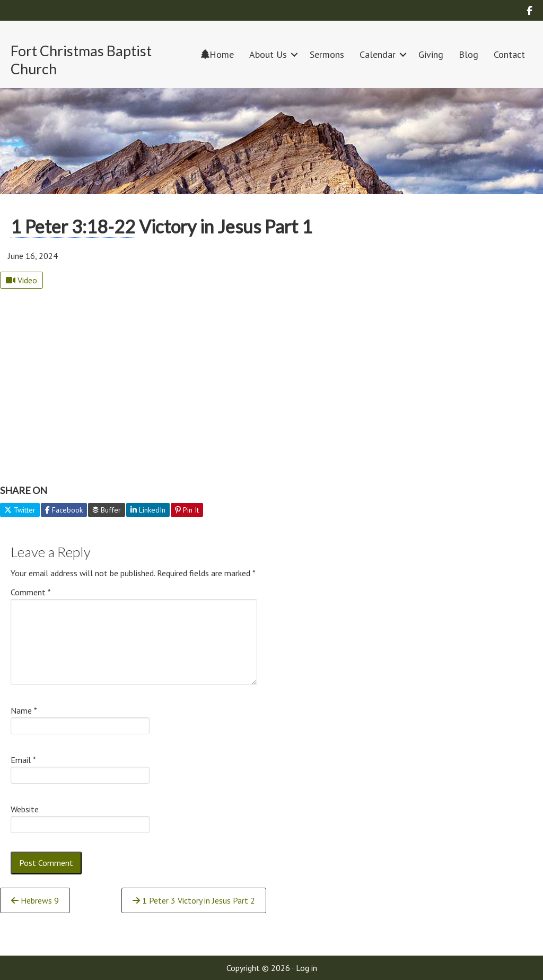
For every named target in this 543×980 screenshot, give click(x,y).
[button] (294, 54)
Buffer (107, 510)
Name (24, 710)
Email (23, 760)
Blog (468, 54)
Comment (31, 592)
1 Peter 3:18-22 (73, 226)
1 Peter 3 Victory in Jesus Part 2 (194, 900)
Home (217, 54)
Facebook (64, 510)
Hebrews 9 (35, 900)
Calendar (378, 54)
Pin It (187, 510)
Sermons (327, 54)
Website (25, 809)
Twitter (20, 510)
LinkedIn (148, 510)
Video (21, 280)
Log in (306, 968)
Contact (509, 54)
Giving (431, 54)
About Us (268, 54)
